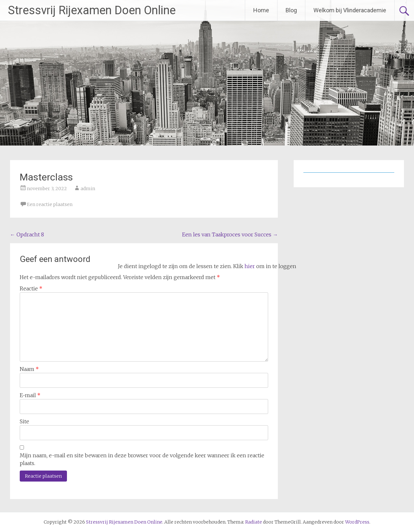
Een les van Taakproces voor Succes (230, 234)
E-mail (30, 395)
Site (24, 421)
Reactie (31, 288)
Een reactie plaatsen (50, 204)
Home (261, 10)
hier (250, 266)
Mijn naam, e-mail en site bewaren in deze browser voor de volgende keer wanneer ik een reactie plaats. (142, 459)
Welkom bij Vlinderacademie (350, 10)
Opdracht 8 (27, 234)
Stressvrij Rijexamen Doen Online (92, 10)
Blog (291, 10)
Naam (29, 369)
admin (88, 189)
